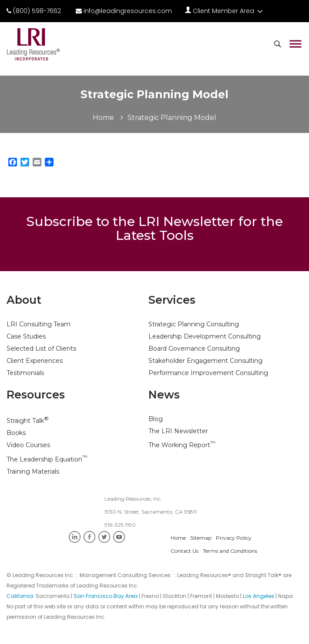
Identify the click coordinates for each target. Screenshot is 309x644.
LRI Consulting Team (39, 324)
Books (16, 433)
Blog (156, 419)
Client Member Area (224, 11)
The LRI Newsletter (178, 431)
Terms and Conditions (230, 551)
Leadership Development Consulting (205, 336)
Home (103, 118)
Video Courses (28, 445)
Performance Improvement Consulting (208, 373)
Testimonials (25, 373)
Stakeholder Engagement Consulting (205, 361)
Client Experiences (35, 361)
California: (21, 596)
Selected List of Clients (41, 349)
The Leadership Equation (47, 459)
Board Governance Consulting (194, 349)
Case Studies (26, 336)
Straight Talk (28, 421)
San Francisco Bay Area (106, 596)
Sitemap (201, 538)
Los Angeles (259, 596)
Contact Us (185, 551)
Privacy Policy (234, 538)
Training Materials (33, 471)
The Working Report (182, 445)
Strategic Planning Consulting (194, 324)
